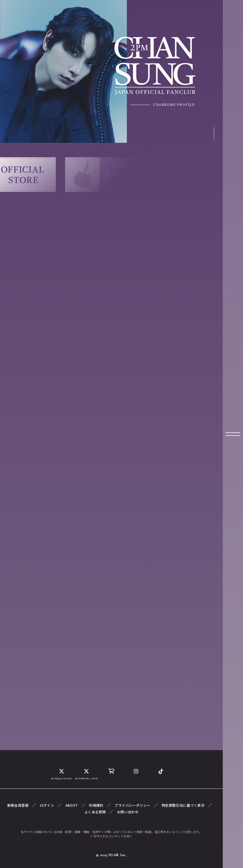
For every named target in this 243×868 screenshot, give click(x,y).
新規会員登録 (18, 805)
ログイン (47, 805)
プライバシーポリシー (132, 805)
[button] (60, 175)
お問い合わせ (128, 812)
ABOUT (72, 805)
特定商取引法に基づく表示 (183, 805)
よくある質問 (95, 812)
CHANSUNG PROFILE (173, 107)
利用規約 (96, 805)
